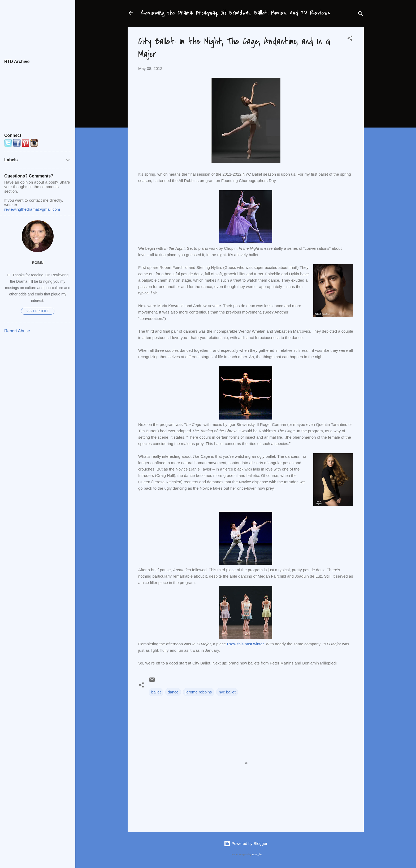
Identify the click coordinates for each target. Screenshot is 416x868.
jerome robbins (199, 692)
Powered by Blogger (246, 843)
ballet (156, 692)
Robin (38, 263)
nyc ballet (227, 692)
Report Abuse (17, 331)
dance (173, 692)
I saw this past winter (245, 644)
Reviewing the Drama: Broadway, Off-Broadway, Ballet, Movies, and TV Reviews (235, 13)
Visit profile (38, 311)
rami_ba (257, 854)
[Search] (361, 14)
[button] (350, 39)
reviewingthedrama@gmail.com (32, 209)
